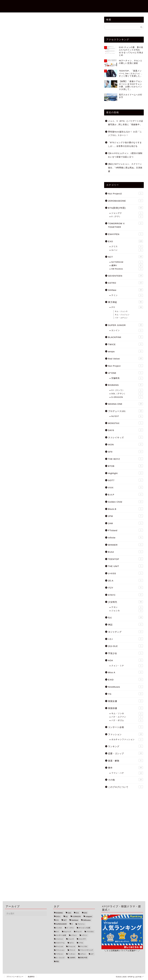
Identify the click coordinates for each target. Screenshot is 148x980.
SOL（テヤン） (127, 394)
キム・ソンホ (127, 713)
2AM (125, 523)
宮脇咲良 (127, 378)
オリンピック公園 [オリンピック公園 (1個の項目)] (84, 928)
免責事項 (31, 977)
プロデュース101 (125, 411)
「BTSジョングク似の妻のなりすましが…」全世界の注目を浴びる (125, 144)
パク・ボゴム (127, 720)
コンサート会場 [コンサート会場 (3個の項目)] (61, 935)
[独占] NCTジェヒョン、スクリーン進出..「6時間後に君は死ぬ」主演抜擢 (125, 168)
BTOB (125, 466)
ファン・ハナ (127, 773)
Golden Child (125, 502)
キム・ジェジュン (122, 315)
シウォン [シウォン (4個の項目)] (74, 935)
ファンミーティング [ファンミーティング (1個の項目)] (86, 950)
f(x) (125, 617)
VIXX (125, 487)
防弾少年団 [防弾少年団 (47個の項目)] (84, 958)
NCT (125, 257)
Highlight (125, 473)
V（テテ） (127, 217)
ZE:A (125, 580)
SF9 (125, 452)
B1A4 (125, 552)
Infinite (125, 537)
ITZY (125, 587)
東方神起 (125, 302)
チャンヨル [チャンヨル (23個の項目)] (84, 946)
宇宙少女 (125, 653)
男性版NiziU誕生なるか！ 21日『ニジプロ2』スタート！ (125, 134)
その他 (125, 780)
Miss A (125, 672)
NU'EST (127, 416)
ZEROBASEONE (112, 4)
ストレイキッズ (125, 437)
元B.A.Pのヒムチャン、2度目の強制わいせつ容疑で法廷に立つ (125, 155)
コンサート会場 (125, 727)
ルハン (127, 250)
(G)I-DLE (125, 646)
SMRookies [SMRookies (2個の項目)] (87, 920)
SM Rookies (127, 269)
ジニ (37, 485)
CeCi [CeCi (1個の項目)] (69, 913)
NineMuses (125, 687)
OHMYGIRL (27, 485)
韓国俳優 (125, 708)
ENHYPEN (125, 234)
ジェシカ (127, 611)
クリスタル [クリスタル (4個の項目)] (90, 932)
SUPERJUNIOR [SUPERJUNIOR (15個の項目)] (61, 924)
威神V (127, 266)
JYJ (127, 307)
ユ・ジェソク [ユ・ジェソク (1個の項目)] (60, 958)
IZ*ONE (125, 373)
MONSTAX (125, 423)
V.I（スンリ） (127, 390)
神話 (125, 624)
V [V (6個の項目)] (72, 924)
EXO (7, 30)
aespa (125, 351)
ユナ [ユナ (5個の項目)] (92, 954)
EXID (125, 679)
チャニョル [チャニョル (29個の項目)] (60, 946)
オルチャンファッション (127, 740)
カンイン (127, 330)
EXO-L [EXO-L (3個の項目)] (58, 917)
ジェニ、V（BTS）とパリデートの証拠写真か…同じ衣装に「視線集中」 (126, 123)
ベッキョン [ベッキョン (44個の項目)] (72, 954)
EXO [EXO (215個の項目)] (85, 913)
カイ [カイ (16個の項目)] (57, 932)
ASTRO (125, 283)
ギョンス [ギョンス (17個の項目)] (79, 932)
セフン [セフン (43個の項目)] (72, 943)
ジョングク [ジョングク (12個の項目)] (82, 939)
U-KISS (125, 573)
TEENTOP (125, 559)
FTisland (125, 530)
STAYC (125, 595)
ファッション (125, 734)
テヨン (127, 607)
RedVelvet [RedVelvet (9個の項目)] (75, 920)
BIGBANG (125, 385)
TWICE (125, 344)
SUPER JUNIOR (125, 325)
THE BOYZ (125, 459)
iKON (125, 444)
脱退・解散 (125, 760)
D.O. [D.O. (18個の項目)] (77, 913)
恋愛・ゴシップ (63, 4)
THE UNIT (125, 566)
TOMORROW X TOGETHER (125, 225)
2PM (125, 516)
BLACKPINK (125, 337)
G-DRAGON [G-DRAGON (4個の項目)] (77, 917)
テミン (127, 295)
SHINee (125, 290)
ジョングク (127, 213)
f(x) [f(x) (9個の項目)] (67, 917)
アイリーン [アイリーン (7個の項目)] (81, 924)
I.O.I (125, 639)
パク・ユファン (127, 717)
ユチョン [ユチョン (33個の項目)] (83, 954)
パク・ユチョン (121, 318)
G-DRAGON (127, 397)
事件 (77, 4)
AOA (125, 660)
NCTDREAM (127, 262)
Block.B (125, 509)
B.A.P (125, 494)
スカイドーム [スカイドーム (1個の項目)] (60, 943)
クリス (127, 247)
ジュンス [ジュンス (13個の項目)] (71, 939)
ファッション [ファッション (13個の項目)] (60, 950)
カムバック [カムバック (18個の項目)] (67, 932)
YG (125, 694)
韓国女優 (125, 701)
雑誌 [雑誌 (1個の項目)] (57, 961)
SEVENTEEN (125, 276)
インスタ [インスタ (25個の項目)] (59, 928)
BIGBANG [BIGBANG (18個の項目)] (59, 913)
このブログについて (125, 787)
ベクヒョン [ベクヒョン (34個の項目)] (60, 954)
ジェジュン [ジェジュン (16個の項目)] (60, 939)
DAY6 (125, 430)
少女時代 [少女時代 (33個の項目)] (72, 958)
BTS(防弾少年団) (134, 4)
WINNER (125, 545)
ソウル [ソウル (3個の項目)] (81, 943)
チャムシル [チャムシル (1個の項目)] (72, 946)
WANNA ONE (125, 404)
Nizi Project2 (91, 4)
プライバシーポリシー (15, 977)
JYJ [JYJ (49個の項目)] (57, 920)
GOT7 (125, 480)
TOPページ (45, 4)
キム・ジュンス (121, 311)
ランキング (125, 746)
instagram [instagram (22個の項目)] (89, 917)
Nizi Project (125, 366)
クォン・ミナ (127, 666)
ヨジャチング (125, 632)
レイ (17, 485)
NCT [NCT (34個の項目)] (65, 920)
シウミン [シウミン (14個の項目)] (84, 935)
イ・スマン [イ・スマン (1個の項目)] (70, 928)
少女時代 (125, 602)
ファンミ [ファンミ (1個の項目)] (72, 950)
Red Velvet (125, 358)
